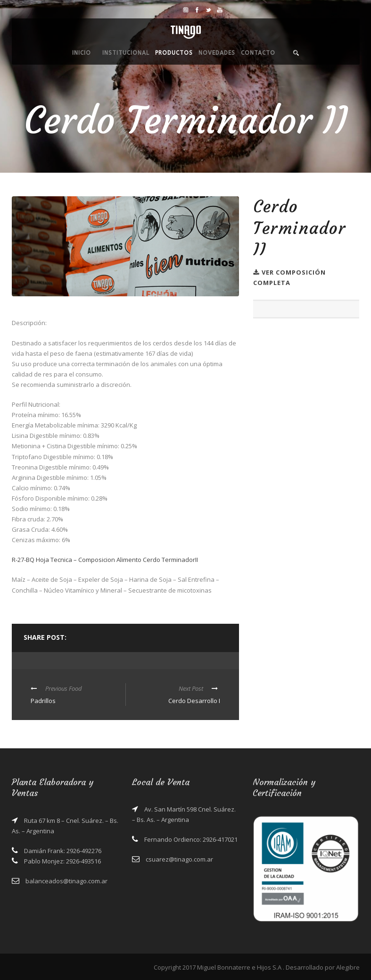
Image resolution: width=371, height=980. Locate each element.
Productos (174, 53)
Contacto (258, 53)
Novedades (217, 53)
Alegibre (348, 967)
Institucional (126, 53)
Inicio (82, 53)
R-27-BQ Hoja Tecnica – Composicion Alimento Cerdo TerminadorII (105, 560)
